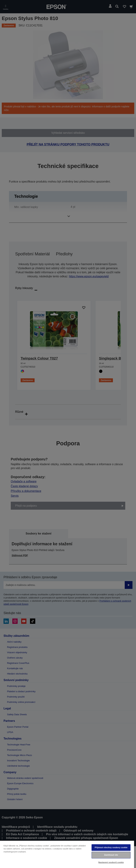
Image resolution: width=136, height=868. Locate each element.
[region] (67, 854)
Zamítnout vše (111, 855)
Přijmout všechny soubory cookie (111, 847)
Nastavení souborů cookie (111, 862)
